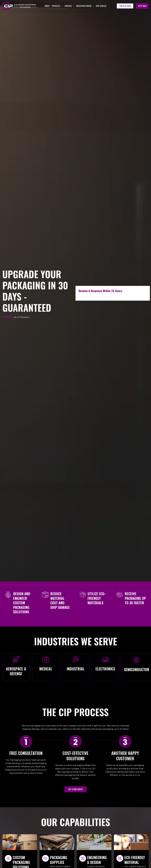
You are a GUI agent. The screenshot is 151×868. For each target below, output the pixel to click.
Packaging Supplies (59, 860)
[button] (61, 6)
